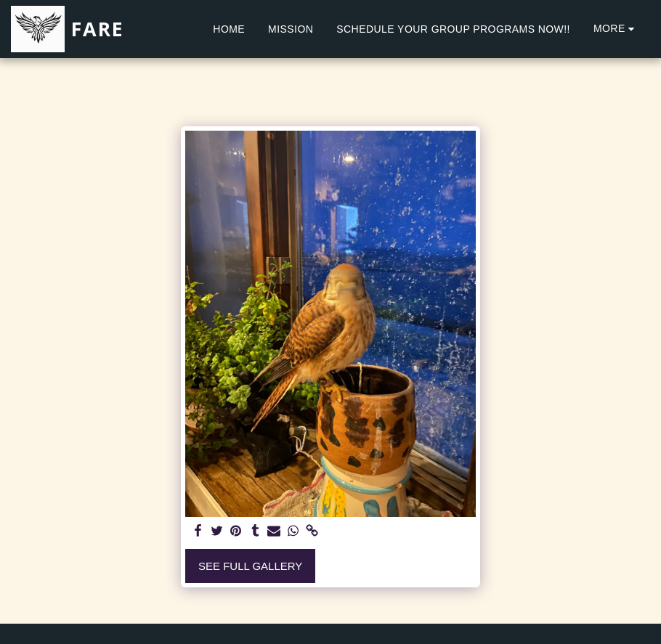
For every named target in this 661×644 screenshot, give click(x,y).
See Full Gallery (250, 566)
